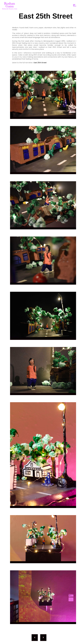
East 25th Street (40, 63)
